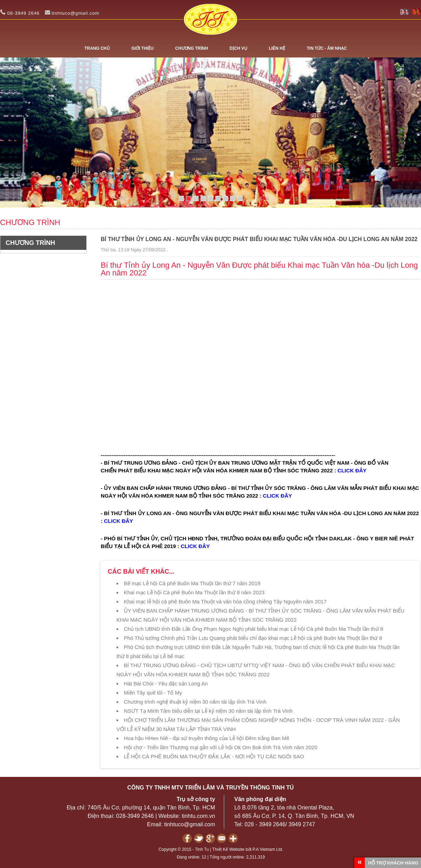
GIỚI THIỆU (142, 48)
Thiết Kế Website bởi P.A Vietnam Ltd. (248, 849)
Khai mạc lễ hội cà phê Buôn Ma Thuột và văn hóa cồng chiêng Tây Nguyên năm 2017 (225, 602)
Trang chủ (97, 48)
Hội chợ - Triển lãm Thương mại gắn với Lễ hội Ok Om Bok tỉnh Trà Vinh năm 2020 (220, 747)
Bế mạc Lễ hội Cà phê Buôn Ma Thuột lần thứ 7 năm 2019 (192, 583)
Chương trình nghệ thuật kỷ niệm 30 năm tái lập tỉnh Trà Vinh (195, 702)
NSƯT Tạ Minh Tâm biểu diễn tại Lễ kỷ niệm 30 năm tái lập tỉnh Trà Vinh (208, 711)
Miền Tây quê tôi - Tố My (153, 693)
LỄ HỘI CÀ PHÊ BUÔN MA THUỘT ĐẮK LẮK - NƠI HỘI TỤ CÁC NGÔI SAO (214, 756)
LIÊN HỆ (277, 48)
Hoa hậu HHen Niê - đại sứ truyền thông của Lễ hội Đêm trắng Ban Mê (207, 738)
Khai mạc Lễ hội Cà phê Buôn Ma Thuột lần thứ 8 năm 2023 (194, 592)
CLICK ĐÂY (352, 470)
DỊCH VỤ (238, 48)
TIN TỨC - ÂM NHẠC (327, 48)
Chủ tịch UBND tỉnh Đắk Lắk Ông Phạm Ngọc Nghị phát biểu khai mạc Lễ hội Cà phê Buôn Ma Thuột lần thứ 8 (253, 629)
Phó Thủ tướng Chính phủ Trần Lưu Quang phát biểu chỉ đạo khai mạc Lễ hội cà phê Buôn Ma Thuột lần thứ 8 (253, 638)
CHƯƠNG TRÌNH (191, 48)
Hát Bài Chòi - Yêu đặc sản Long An (166, 684)
